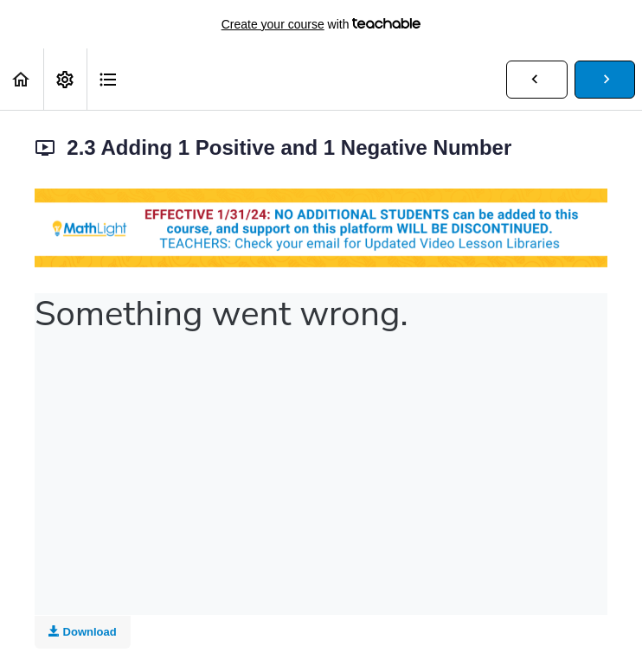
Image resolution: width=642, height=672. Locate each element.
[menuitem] (65, 79)
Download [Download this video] (83, 632)
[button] (22, 79)
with (321, 24)
